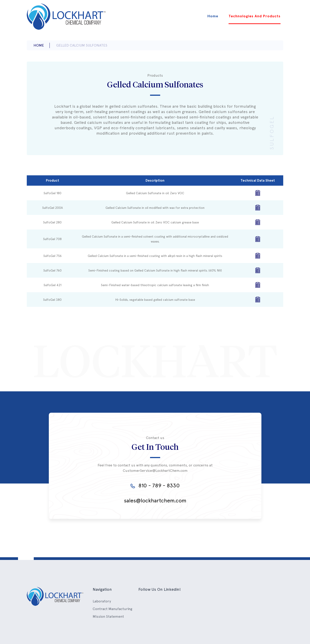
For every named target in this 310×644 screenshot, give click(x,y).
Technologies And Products (255, 16)
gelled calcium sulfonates (82, 45)
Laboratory (102, 601)
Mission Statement (108, 616)
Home (213, 16)
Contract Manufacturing (112, 609)
